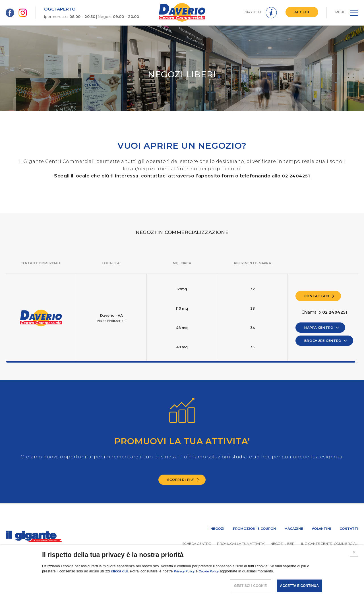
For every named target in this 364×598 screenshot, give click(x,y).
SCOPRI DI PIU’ (183, 480)
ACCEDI (300, 12)
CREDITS (350, 580)
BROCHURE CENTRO (326, 341)
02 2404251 (296, 176)
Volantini (321, 529)
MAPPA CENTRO (321, 327)
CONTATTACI (319, 295)
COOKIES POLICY (320, 580)
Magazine (294, 529)
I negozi (216, 529)
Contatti (349, 529)
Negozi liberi (283, 544)
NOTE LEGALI (249, 580)
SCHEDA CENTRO (197, 544)
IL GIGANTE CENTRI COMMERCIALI (330, 544)
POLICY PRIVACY (283, 580)
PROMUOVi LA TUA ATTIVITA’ (241, 544)
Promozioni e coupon (254, 529)
